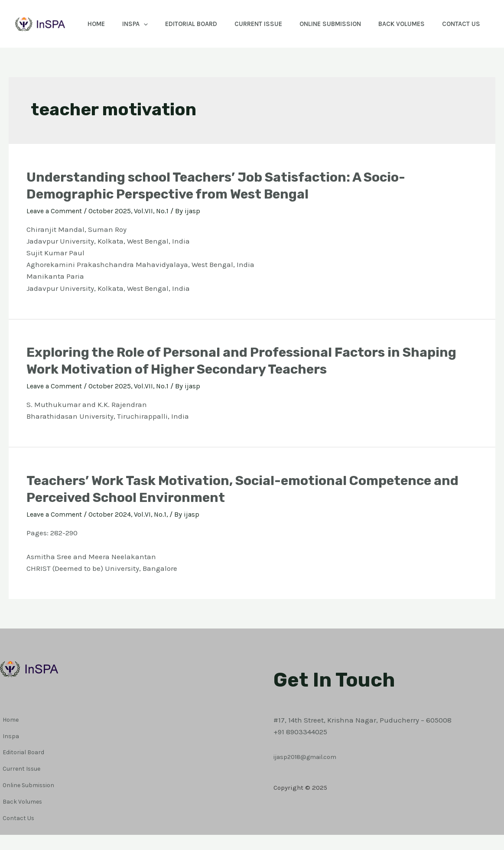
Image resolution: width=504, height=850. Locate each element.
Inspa (138, 24)
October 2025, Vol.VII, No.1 (136, 258)
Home (95, 24)
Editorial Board (199, 24)
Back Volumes (422, 24)
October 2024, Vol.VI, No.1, (136, 562)
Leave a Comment (57, 258)
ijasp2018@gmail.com (311, 788)
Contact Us (106, 72)
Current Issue (270, 24)
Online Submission (347, 24)
